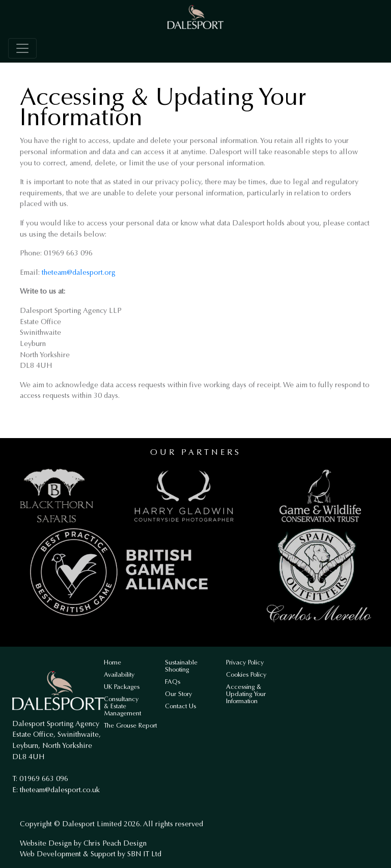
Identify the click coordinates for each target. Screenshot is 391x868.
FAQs (173, 682)
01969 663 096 (44, 779)
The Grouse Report (130, 725)
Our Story (178, 694)
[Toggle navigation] (22, 48)
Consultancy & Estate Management (122, 706)
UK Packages (122, 687)
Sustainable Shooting (181, 666)
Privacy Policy (245, 662)
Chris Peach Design (115, 843)
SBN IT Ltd (144, 854)
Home (113, 662)
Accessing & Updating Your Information (246, 694)
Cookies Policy (246, 674)
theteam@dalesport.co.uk (60, 790)
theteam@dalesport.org (79, 272)
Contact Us (180, 706)
